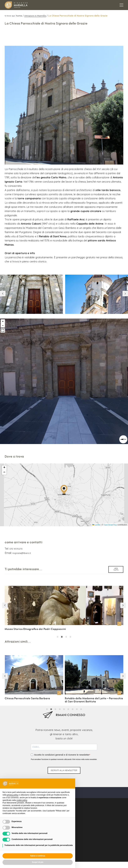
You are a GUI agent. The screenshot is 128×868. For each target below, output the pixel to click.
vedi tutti (116, 558)
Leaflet (96, 515)
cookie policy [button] (22, 800)
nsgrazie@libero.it (21, 542)
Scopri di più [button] (38, 862)
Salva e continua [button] (38, 856)
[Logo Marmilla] (16, 5)
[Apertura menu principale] (121, 5)
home (19, 16)
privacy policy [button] (13, 795)
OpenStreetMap (110, 515)
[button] (125, 282)
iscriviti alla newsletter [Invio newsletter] (64, 757)
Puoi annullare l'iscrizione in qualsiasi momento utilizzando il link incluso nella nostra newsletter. (64, 746)
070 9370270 (15, 538)
